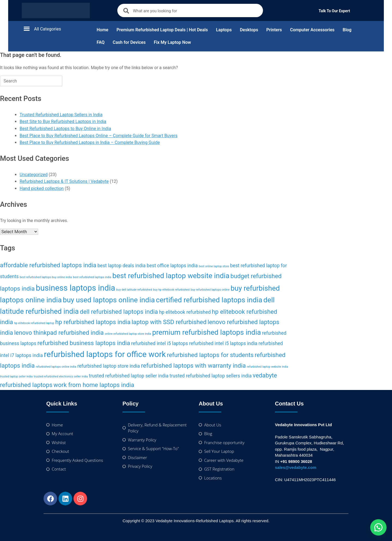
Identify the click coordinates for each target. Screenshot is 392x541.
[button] (54, 29)
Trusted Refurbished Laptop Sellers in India (61, 115)
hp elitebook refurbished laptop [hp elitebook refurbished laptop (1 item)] (34, 323)
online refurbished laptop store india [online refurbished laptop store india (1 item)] (128, 334)
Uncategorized (34, 175)
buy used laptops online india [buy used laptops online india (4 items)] (109, 300)
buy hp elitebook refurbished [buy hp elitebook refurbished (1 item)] (171, 290)
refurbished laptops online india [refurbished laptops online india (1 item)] (56, 367)
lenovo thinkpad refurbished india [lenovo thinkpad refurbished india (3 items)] (59, 333)
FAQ (101, 42)
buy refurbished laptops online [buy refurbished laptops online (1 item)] (210, 290)
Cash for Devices (129, 42)
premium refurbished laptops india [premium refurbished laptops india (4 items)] (207, 332)
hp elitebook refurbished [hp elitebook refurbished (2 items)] (185, 312)
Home (102, 30)
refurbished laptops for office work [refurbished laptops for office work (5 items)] (105, 354)
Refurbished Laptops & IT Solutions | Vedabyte (64, 181)
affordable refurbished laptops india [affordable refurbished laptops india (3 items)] (48, 265)
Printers (274, 30)
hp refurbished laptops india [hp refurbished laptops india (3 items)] (93, 322)
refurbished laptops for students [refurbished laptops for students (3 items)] (210, 355)
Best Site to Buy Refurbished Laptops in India (63, 122)
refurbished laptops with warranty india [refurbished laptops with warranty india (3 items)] (193, 365)
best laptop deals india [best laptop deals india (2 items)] (122, 266)
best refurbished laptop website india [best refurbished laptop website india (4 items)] (171, 276)
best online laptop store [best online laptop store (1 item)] (214, 266)
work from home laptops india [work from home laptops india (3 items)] (94, 385)
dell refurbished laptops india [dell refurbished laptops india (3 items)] (119, 312)
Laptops (224, 30)
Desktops (249, 30)
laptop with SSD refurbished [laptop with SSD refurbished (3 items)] (169, 322)
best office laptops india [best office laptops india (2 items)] (172, 266)
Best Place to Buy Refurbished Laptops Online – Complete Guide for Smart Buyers (99, 136)
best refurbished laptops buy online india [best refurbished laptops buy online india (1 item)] (46, 277)
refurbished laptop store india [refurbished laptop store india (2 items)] (109, 366)
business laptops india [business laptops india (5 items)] (75, 288)
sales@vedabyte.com (296, 467)
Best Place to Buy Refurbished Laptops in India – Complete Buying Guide (90, 142)
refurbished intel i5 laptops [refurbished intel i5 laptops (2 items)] (160, 343)
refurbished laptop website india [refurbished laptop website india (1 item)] (267, 367)
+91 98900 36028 (296, 461)
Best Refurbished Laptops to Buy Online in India (65, 129)
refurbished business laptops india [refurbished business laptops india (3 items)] (84, 343)
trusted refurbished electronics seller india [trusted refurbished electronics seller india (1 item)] (61, 376)
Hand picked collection (42, 188)
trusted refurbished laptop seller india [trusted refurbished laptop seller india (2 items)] (129, 376)
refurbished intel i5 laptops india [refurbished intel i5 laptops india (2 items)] (223, 343)
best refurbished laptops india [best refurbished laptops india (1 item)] (92, 277)
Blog (347, 30)
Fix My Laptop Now (172, 42)
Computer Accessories (312, 30)
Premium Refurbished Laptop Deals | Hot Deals (162, 30)
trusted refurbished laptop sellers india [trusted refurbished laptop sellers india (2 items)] (211, 376)
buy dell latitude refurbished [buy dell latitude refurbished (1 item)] (134, 290)
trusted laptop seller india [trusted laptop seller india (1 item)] (16, 376)
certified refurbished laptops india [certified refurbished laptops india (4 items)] (209, 300)
